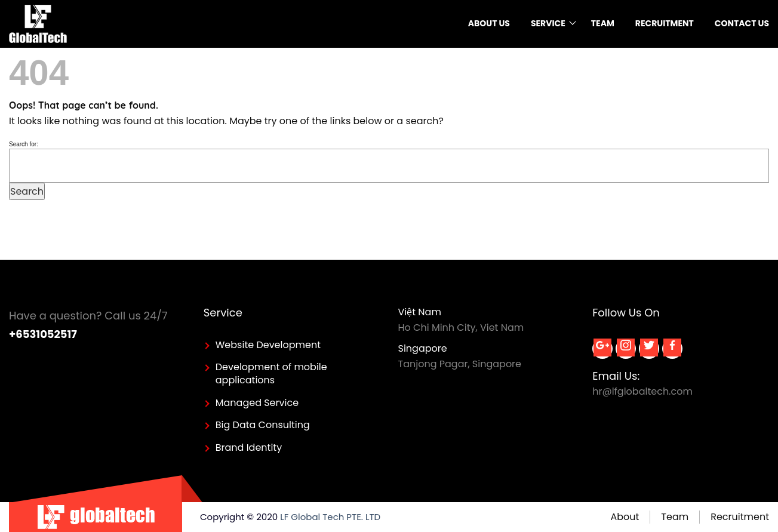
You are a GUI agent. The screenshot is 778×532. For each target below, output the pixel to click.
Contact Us (742, 23)
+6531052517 (43, 334)
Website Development (268, 345)
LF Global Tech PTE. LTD (330, 517)
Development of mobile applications (271, 373)
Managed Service (257, 403)
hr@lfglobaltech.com (642, 391)
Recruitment (665, 23)
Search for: (24, 144)
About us (489, 23)
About (625, 517)
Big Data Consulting (263, 425)
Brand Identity (249, 448)
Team (603, 23)
